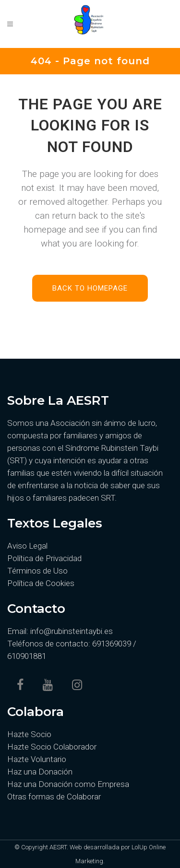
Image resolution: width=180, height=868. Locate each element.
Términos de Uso (37, 571)
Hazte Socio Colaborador (52, 747)
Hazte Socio (29, 734)
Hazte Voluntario (37, 759)
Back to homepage (90, 288)
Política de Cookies (41, 583)
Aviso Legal (27, 546)
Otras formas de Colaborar (54, 797)
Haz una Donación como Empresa (68, 784)
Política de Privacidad (44, 558)
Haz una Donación (40, 772)
